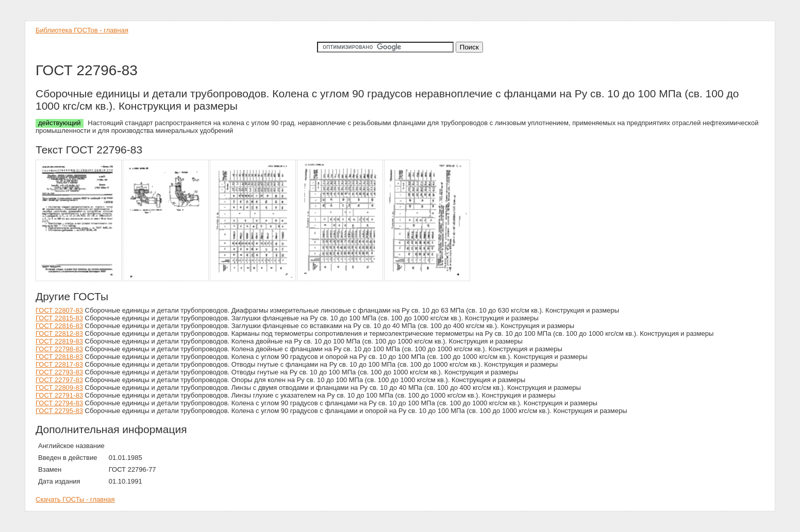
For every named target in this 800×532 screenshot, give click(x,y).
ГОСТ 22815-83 (59, 318)
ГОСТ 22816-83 (59, 326)
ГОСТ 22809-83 (59, 388)
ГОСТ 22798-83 (59, 349)
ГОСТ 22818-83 (59, 357)
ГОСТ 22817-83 (59, 364)
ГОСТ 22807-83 (59, 310)
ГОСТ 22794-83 (59, 403)
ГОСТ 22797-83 (59, 380)
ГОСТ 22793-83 (59, 372)
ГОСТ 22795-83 (59, 411)
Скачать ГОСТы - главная (75, 499)
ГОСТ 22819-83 (59, 341)
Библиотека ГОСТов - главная (82, 30)
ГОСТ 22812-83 (59, 333)
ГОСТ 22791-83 (59, 395)
